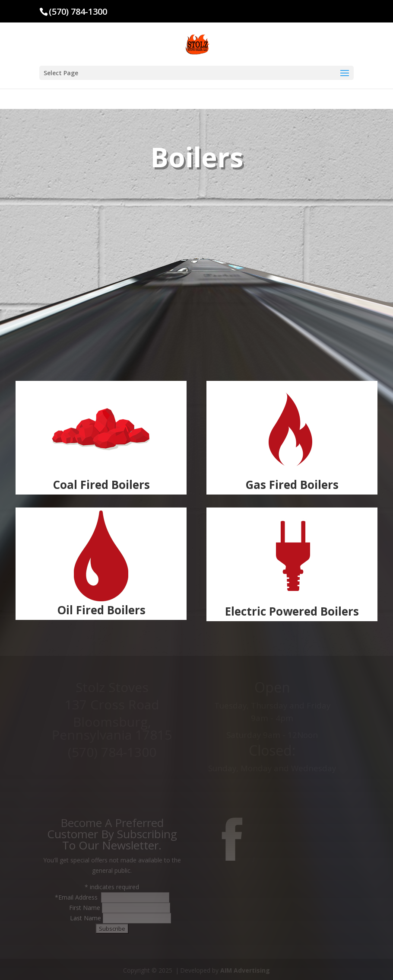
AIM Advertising (245, 970)
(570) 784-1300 (78, 11)
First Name (86, 908)
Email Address (79, 897)
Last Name (86, 918)
